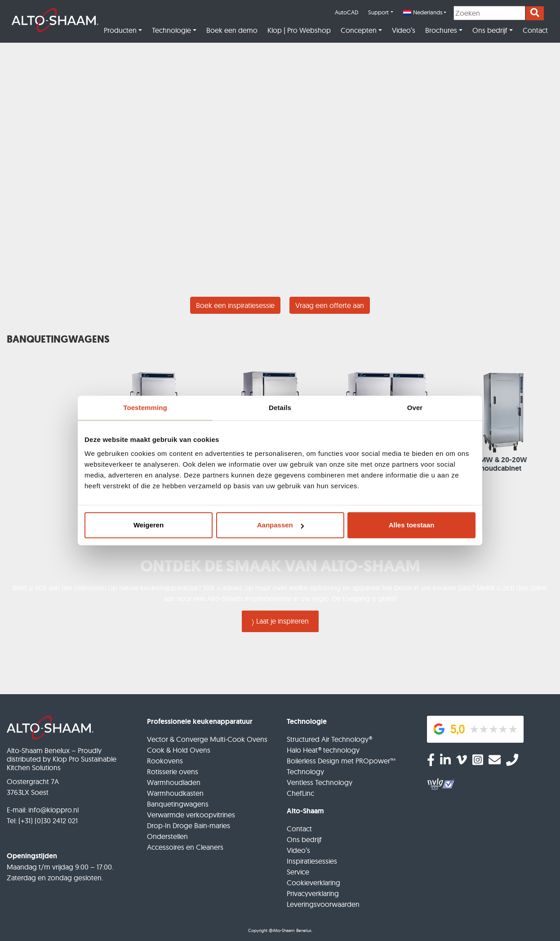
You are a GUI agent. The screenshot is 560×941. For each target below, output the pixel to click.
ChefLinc (300, 793)
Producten (120, 30)
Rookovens (165, 761)
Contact (535, 30)
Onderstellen (167, 836)
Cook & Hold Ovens (179, 750)
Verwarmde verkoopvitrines (191, 815)
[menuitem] (425, 13)
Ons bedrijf (490, 30)
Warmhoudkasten (175, 793)
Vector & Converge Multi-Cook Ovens (207, 739)
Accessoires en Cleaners (185, 847)
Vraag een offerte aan (330, 305)
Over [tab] (415, 408)
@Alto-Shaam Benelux (290, 930)
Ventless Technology (320, 782)
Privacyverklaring (313, 893)
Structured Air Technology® (329, 739)
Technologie (171, 30)
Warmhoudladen (174, 782)
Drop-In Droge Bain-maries (189, 825)
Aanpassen (280, 525)
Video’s (404, 30)
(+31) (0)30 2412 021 (48, 821)
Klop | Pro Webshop (299, 30)
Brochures (441, 30)
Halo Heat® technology (323, 750)
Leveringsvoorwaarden (323, 904)
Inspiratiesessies (312, 861)
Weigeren (149, 525)
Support (378, 12)
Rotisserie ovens (173, 772)
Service (298, 872)
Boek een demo (232, 30)
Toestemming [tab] (145, 408)
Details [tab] (280, 408)
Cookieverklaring (313, 883)
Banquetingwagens (178, 804)
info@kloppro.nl (53, 810)
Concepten (359, 30)
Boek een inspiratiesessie (235, 305)
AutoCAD (347, 12)
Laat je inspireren (282, 621)
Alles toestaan (412, 525)
